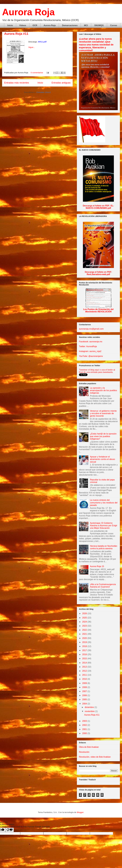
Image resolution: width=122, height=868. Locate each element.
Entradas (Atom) (44, 92)
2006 (85, 695)
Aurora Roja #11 (16, 34)
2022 (85, 630)
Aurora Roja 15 (97, 566)
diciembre (90, 707)
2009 (85, 683)
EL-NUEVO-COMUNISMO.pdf (100, 207)
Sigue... (32, 47)
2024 (85, 622)
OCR (35, 25)
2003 (85, 721)
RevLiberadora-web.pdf (98, 274)
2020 (85, 638)
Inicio (10, 25)
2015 (85, 659)
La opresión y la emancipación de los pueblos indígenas (103, 390)
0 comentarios (37, 73)
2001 (85, 729)
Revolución (84, 752)
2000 (85, 733)
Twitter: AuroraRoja (88, 346)
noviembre (90, 711)
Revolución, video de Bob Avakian (95, 757)
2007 (85, 691)
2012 (85, 671)
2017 (85, 650)
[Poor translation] (10, 830)
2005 (85, 699)
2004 (85, 704)
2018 (85, 646)
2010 (85, 679)
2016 (85, 654)
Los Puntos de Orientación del (98, 310)
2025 (85, 618)
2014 (85, 663)
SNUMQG (99, 25)
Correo (114, 25)
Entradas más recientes (17, 83)
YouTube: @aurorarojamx (91, 356)
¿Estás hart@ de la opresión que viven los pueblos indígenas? (103, 436)
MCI (86, 25)
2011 (85, 675)
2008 (85, 687)
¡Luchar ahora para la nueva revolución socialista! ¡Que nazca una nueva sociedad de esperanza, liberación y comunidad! (96, 45)
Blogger (80, 812)
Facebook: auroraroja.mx (91, 342)
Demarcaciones (70, 25)
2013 (85, 667)
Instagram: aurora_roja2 (90, 351)
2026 (85, 613)
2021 (85, 634)
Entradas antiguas (61, 83)
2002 (85, 725)
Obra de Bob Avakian (89, 747)
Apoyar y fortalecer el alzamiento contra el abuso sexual (102, 459)
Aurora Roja (28, 12)
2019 (85, 642)
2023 (85, 626)
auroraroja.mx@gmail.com (91, 329)
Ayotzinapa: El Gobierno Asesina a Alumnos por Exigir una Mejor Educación (104, 526)
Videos (23, 25)
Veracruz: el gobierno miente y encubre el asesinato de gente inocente (103, 413)
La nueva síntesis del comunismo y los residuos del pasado (104, 503)
